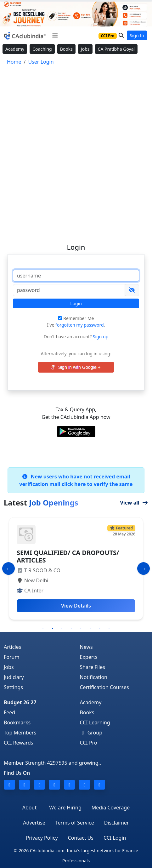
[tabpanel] (76, 568)
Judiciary (14, 677)
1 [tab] (43, 628)
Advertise (34, 823)
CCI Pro (89, 743)
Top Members (20, 733)
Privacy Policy (42, 838)
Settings (13, 687)
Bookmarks (17, 722)
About (29, 808)
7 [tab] (100, 628)
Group (91, 733)
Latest (41, 503)
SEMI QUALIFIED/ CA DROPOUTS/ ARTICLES (68, 556)
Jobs (85, 49)
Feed (9, 712)
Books (66, 49)
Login (76, 303)
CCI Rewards (19, 743)
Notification (94, 677)
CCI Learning (95, 722)
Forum (11, 657)
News (86, 647)
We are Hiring (65, 808)
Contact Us (81, 838)
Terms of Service (75, 823)
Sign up (100, 337)
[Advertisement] (76, 151)
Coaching (42, 49)
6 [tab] (90, 628)
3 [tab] (62, 628)
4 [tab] (71, 628)
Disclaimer (117, 823)
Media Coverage (111, 808)
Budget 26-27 (20, 702)
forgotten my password (80, 325)
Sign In (137, 35)
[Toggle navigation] (55, 35)
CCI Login (115, 838)
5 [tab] (81, 628)
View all (134, 503)
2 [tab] (53, 628)
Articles (12, 647)
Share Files (93, 667)
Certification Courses (104, 687)
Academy (15, 49)
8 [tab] (109, 628)
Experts (89, 657)
